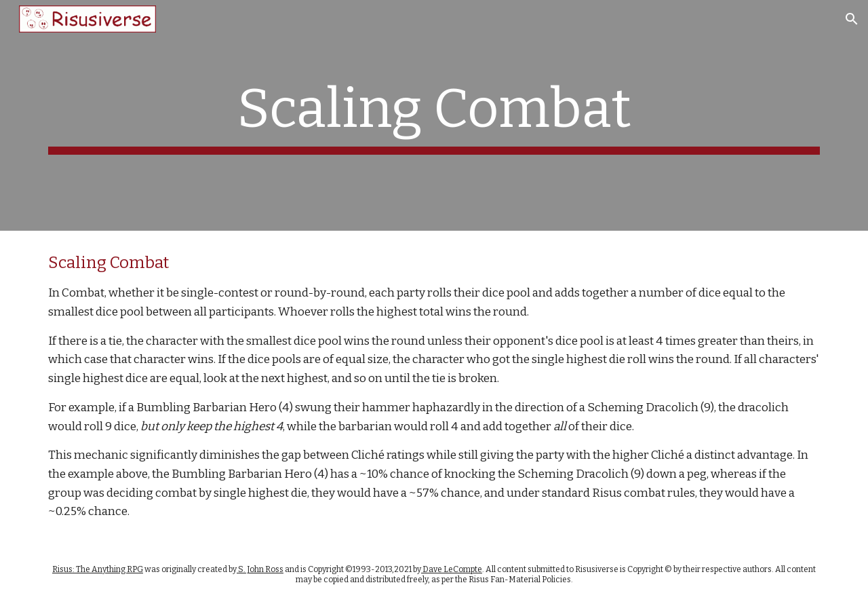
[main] (434, 115)
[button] (852, 19)
